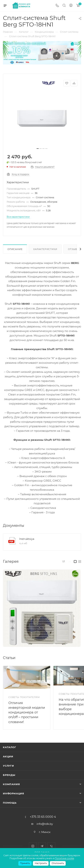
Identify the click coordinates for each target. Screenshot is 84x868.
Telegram (42, 846)
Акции (8, 756)
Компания (11, 784)
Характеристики (45, 249)
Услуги (8, 766)
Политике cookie (64, 858)
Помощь (10, 803)
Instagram (33, 846)
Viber (51, 846)
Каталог (10, 747)
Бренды (9, 775)
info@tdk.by (45, 824)
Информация (14, 793)
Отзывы (74, 249)
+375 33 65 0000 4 (43, 817)
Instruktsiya (27, 539)
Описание (15, 249)
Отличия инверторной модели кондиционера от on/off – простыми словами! (27, 712)
